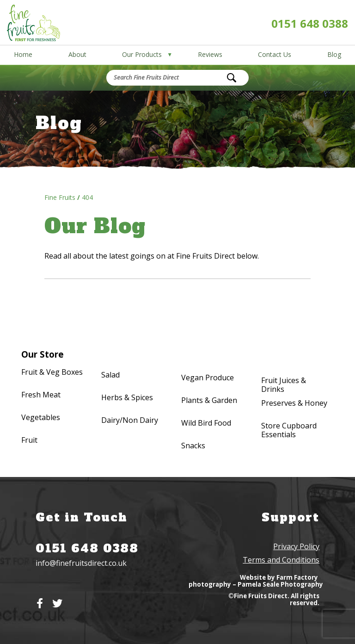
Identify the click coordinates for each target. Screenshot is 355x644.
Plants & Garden (209, 401)
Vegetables (41, 418)
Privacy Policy (296, 546)
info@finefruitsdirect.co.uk (81, 563)
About (77, 54)
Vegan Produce (208, 378)
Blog (334, 54)
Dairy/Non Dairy (130, 421)
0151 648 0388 (310, 23)
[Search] (232, 78)
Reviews (210, 54)
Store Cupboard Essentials (289, 430)
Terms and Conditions (281, 560)
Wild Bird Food (206, 423)
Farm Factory (297, 577)
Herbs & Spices (127, 398)
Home (23, 54)
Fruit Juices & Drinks (284, 385)
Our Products (142, 54)
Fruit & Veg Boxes (52, 372)
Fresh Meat (41, 395)
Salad (110, 375)
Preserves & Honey (294, 403)
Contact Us (275, 54)
